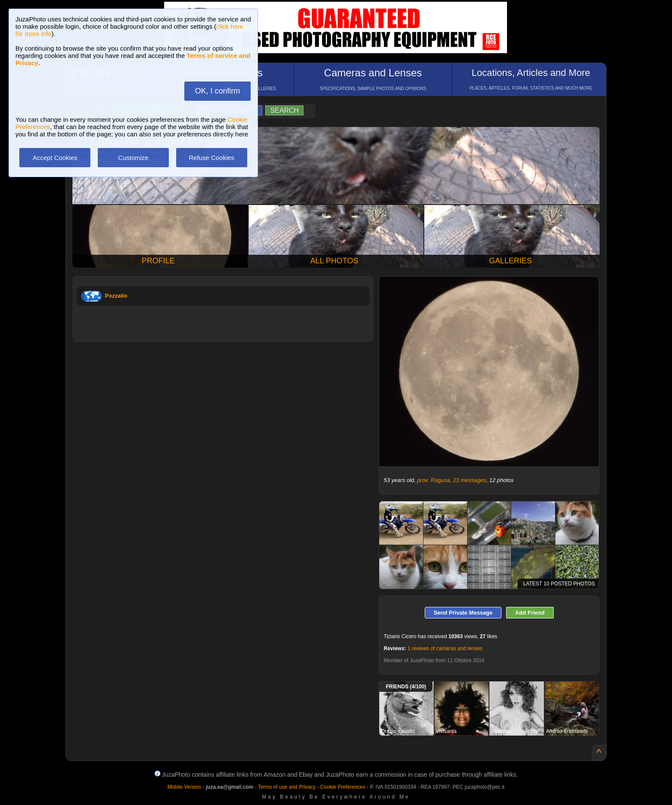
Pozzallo (116, 296)
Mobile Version (184, 787)
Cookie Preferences (343, 787)
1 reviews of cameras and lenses (445, 648)
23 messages (469, 480)
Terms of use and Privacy (287, 787)
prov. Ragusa (433, 480)
